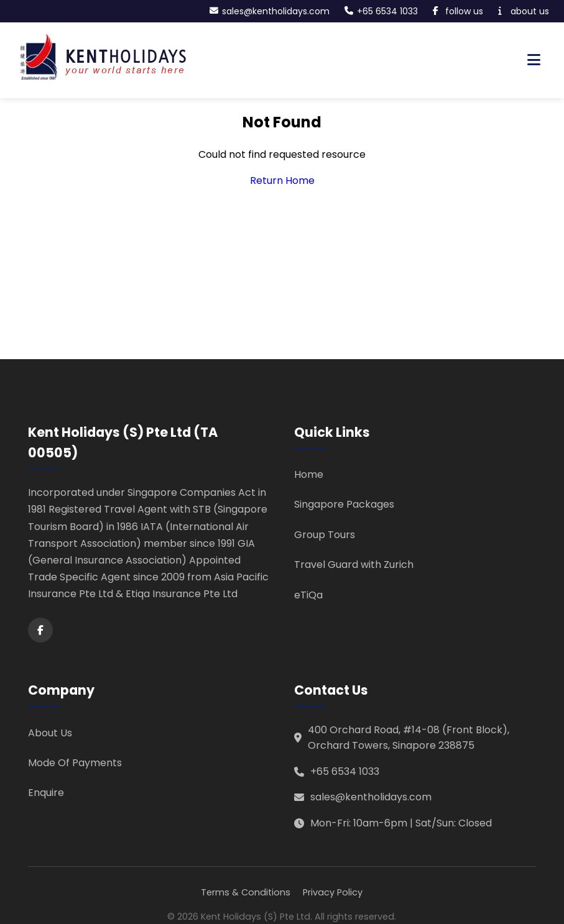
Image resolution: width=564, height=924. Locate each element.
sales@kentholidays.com (371, 797)
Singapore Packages (344, 504)
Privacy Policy (333, 892)
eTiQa (308, 595)
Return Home (282, 181)
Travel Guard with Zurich (354, 565)
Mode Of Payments (75, 763)
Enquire (46, 793)
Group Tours (325, 535)
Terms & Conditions (246, 892)
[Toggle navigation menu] (534, 60)
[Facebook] (40, 630)
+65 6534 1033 (345, 771)
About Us (50, 733)
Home (309, 474)
